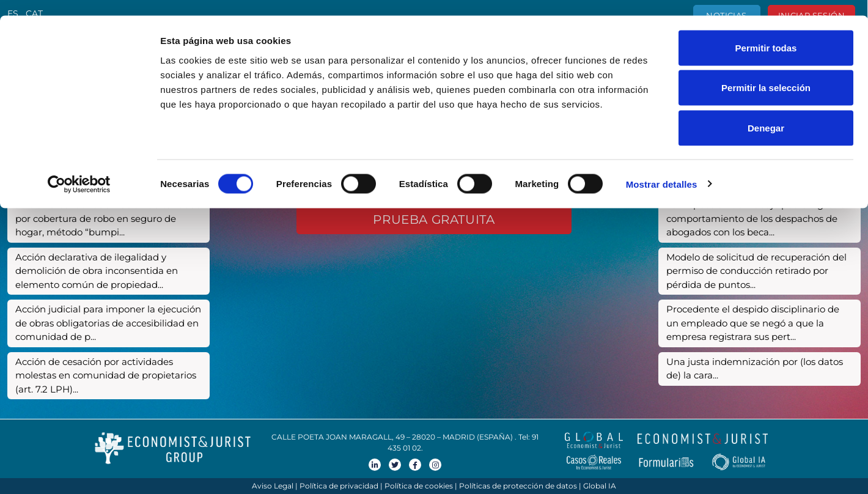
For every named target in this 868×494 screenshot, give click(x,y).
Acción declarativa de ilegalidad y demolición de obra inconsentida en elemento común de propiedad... (97, 271)
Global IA (600, 486)
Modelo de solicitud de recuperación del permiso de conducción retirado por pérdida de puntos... (756, 271)
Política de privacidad (339, 486)
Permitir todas (766, 32)
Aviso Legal (273, 486)
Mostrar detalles (662, 168)
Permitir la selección (766, 72)
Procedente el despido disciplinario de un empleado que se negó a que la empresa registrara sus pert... (753, 323)
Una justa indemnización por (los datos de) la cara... (755, 369)
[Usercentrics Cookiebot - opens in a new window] (79, 169)
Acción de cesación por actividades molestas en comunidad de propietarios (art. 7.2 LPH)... (106, 375)
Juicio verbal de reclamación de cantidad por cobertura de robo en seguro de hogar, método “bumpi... (108, 218)
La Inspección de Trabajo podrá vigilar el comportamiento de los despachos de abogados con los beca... (757, 218)
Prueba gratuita (434, 219)
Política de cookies (419, 486)
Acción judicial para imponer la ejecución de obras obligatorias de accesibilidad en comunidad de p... (108, 323)
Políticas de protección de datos (518, 486)
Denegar (766, 112)
